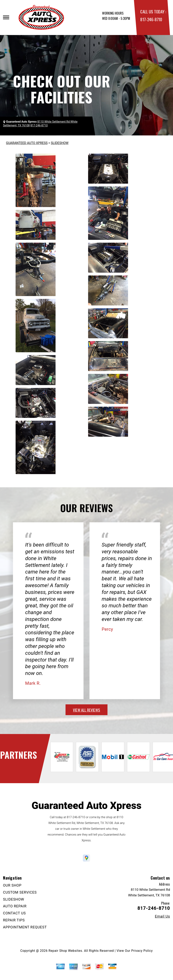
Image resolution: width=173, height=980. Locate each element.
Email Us (162, 916)
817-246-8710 (151, 19)
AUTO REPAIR (15, 906)
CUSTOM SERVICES (20, 892)
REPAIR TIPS (14, 920)
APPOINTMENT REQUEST (25, 927)
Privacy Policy (142, 951)
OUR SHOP (12, 885)
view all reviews (86, 710)
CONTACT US (14, 913)
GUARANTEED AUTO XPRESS (27, 143)
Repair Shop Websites (65, 951)
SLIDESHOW (60, 143)
